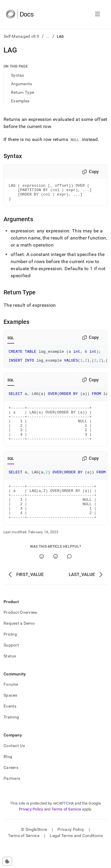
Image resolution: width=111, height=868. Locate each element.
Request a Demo (19, 645)
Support (11, 667)
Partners (12, 800)
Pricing (10, 656)
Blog (8, 779)
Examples (20, 101)
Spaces (11, 717)
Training (11, 739)
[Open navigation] (98, 14)
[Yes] (42, 579)
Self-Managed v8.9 (21, 36)
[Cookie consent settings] (7, 861)
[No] (55, 579)
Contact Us (14, 768)
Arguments (22, 84)
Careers (11, 790)
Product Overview (20, 634)
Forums (11, 706)
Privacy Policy (31, 831)
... (48, 36)
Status (10, 678)
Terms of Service (66, 831)
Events (10, 728)
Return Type (22, 92)
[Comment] (69, 579)
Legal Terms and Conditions (76, 858)
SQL (11, 342)
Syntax (18, 75)
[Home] (20, 14)
